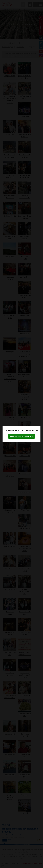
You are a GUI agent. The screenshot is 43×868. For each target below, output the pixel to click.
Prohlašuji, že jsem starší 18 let (22, 436)
